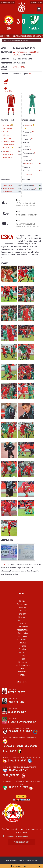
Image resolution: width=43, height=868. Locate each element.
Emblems (23, 614)
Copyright (23, 649)
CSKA (11, 761)
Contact (21, 675)
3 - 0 (22, 731)
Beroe (12, 787)
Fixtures (21, 617)
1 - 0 (17, 761)
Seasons (23, 624)
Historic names (36, 2)
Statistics (21, 620)
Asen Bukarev (7, 151)
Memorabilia (7, 89)
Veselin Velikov (7, 138)
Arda (23, 761)
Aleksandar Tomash (9, 141)
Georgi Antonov (8, 132)
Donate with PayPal (19, 866)
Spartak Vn (15, 770)
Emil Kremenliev (8, 128)
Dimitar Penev (19, 67)
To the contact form (21, 842)
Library (23, 669)
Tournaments (23, 627)
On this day (23, 636)
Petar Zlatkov (16, 692)
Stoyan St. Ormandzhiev (22, 722)
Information (22, 640)
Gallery (6, 81)
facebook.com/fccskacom (16, 836)
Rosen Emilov (28, 163)
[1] (30, 73)
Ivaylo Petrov (29, 127)
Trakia (12, 751)
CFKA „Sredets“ (12, 775)
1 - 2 (25, 770)
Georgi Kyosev (7, 191)
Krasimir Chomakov (9, 145)
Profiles (23, 611)
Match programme (23, 665)
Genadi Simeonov (8, 188)
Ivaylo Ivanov (8, 125)
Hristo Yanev (28, 174)
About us (23, 643)
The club (21, 601)
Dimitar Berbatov (8, 154)
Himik (29, 731)
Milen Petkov (8, 148)
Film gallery (23, 662)
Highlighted (21, 682)
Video (23, 659)
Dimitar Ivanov (7, 157)
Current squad (23, 604)
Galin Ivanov (6, 135)
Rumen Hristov (7, 185)
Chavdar (14, 731)
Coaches (23, 607)
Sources (23, 646)
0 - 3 (19, 787)
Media (22, 652)
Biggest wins (23, 633)
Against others (23, 630)
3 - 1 (5, 751)
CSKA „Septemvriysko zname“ (21, 746)
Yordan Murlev (17, 712)
